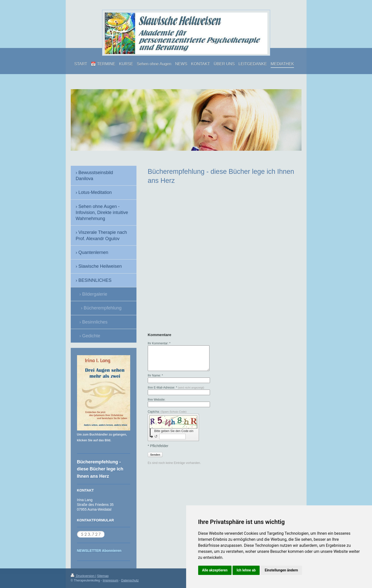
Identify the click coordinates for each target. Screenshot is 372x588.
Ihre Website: (157, 400)
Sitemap (103, 576)
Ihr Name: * (155, 376)
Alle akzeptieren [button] (215, 570)
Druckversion (83, 576)
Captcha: (167, 412)
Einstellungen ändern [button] (281, 570)
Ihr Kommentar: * (159, 343)
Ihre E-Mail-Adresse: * (176, 388)
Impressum (111, 580)
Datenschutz (130, 580)
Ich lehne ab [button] (246, 570)
